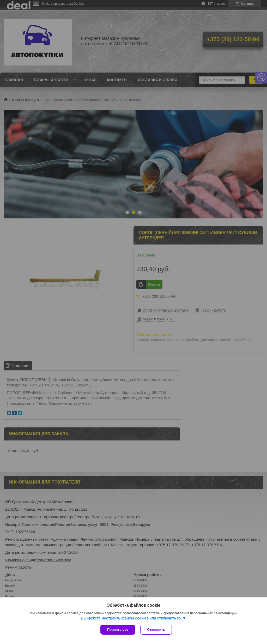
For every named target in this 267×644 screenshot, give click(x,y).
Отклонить (156, 630)
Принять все (118, 630)
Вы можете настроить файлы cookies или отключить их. (132, 618)
